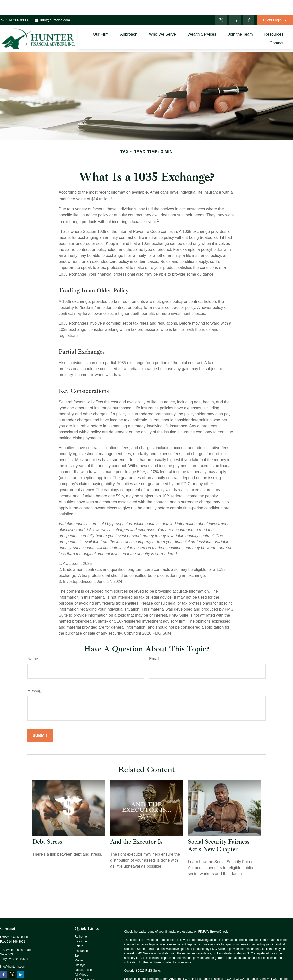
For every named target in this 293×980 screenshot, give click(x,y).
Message (35, 676)
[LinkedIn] (235, 5)
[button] (101, 19)
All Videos (81, 960)
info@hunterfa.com (52, 5)
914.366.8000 (14, 5)
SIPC (137, 968)
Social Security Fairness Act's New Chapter (219, 830)
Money (79, 945)
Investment (82, 926)
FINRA (129, 968)
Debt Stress (47, 827)
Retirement (82, 922)
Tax (77, 941)
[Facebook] (249, 5)
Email (154, 644)
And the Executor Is (136, 827)
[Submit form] (40, 721)
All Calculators (84, 964)
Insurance (81, 936)
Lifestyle (80, 950)
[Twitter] (221, 5)
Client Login (272, 5)
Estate (79, 931)
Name (33, 644)
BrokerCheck (219, 917)
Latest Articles (84, 955)
